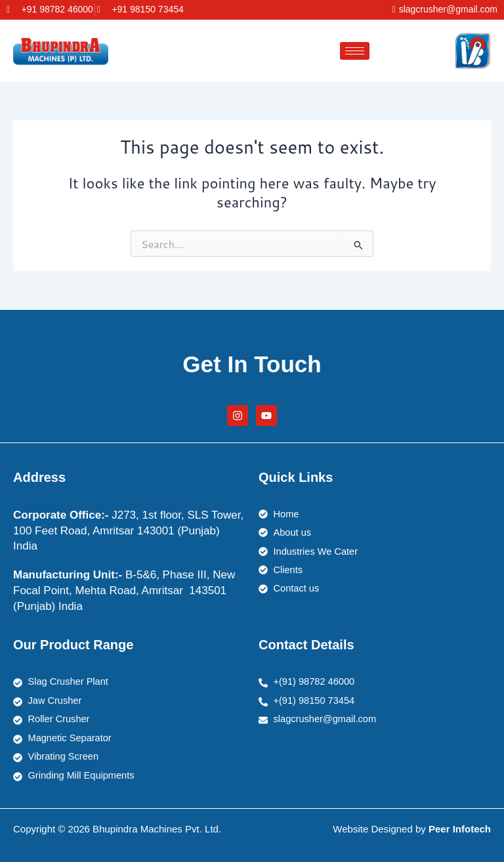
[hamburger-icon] (355, 51)
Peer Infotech (460, 829)
